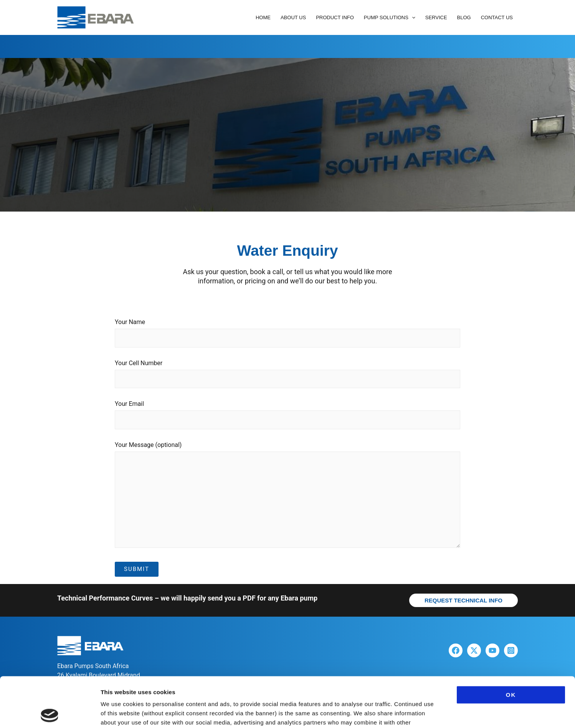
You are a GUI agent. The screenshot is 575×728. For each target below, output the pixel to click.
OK (511, 645)
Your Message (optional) (287, 498)
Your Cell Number (287, 376)
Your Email (287, 417)
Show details (403, 713)
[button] (412, 18)
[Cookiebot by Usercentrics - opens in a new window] (50, 713)
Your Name (287, 335)
